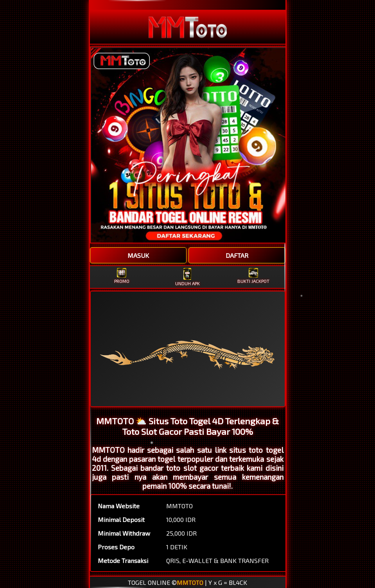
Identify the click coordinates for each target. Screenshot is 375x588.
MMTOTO (190, 582)
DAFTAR (237, 255)
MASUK (138, 255)
